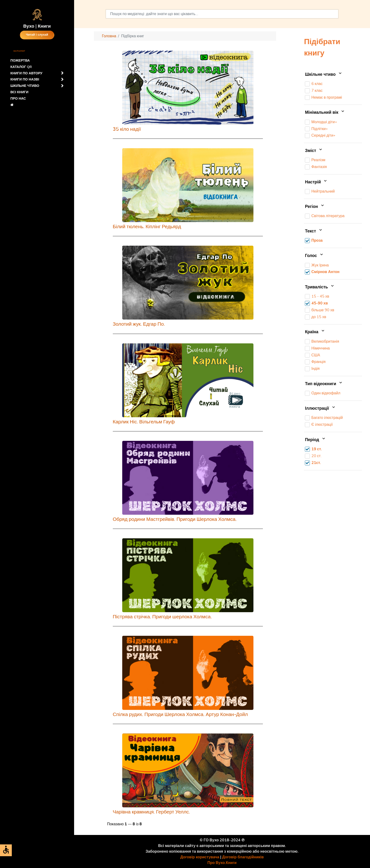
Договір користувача (200, 857)
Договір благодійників (243, 857)
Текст (314, 231)
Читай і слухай (37, 35)
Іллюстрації (320, 409)
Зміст (314, 151)
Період (315, 440)
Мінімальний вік (325, 113)
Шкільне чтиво (324, 75)
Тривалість (320, 287)
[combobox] (222, 14)
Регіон (315, 207)
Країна (315, 332)
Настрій (316, 182)
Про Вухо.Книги (222, 863)
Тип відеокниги (324, 384)
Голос (314, 256)
